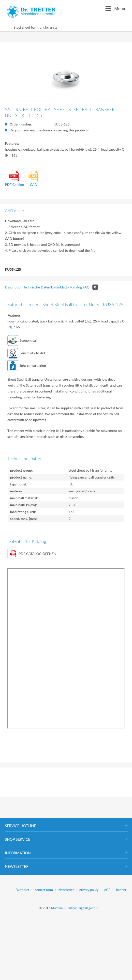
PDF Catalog (14, 179)
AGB (107, 890)
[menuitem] (115, 9)
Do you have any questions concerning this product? (49, 130)
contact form (44, 890)
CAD (34, 179)
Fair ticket (22, 890)
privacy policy (89, 890)
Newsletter (66, 890)
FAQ (90, 287)
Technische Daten (37, 287)
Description (14, 287)
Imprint (121, 890)
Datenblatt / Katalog (66, 287)
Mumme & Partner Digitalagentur (74, 908)
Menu (115, 8)
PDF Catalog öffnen (33, 554)
